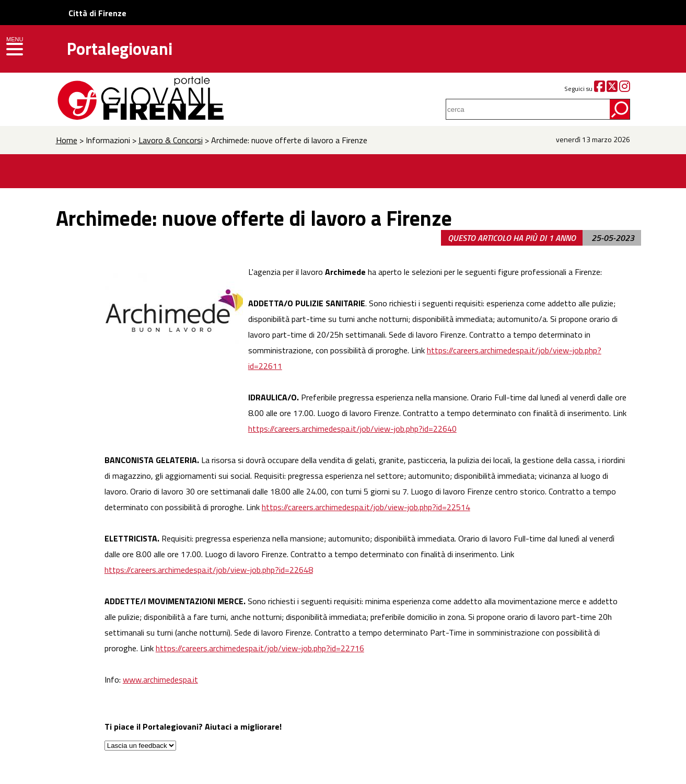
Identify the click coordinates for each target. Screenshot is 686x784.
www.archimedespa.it (160, 679)
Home (67, 140)
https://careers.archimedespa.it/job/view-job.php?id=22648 (209, 570)
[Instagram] (625, 89)
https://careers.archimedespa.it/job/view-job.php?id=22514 (366, 507)
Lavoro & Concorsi (171, 140)
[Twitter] (612, 89)
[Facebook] (600, 89)
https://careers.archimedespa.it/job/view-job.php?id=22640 (352, 429)
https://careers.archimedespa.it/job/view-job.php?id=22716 (260, 648)
